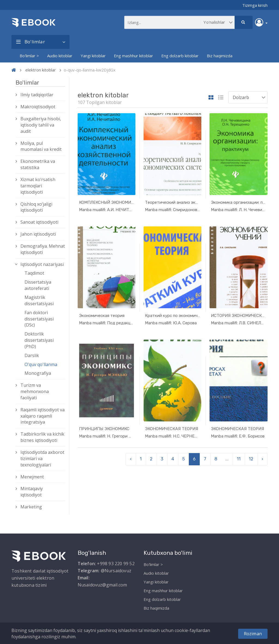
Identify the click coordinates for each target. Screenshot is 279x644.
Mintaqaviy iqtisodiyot (32, 492)
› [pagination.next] (262, 459)
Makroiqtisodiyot (38, 107)
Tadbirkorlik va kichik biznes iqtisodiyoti (42, 437)
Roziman (253, 634)
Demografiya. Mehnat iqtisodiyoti (43, 249)
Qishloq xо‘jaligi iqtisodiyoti (36, 207)
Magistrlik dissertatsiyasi (39, 300)
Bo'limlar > (29, 56)
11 (239, 459)
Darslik (32, 355)
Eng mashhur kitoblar (134, 56)
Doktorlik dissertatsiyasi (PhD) (39, 340)
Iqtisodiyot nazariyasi (42, 264)
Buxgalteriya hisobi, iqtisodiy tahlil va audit (41, 125)
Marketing (31, 507)
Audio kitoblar (60, 56)
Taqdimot (34, 273)
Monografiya (38, 373)
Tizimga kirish (255, 5)
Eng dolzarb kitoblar (180, 56)
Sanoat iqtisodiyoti (39, 222)
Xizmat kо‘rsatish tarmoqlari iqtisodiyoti (38, 186)
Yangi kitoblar (93, 56)
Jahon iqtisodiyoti (38, 234)
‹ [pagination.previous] (131, 459)
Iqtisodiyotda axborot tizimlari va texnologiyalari (42, 459)
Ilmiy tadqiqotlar (37, 95)
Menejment (32, 477)
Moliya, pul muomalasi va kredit (41, 146)
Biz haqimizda (220, 56)
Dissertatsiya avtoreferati (38, 285)
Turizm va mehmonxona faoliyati (35, 391)
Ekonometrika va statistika (38, 164)
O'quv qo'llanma (41, 364)
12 (251, 459)
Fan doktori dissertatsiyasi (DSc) (39, 319)
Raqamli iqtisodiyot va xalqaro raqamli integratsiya (43, 416)
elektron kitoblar (41, 70)
